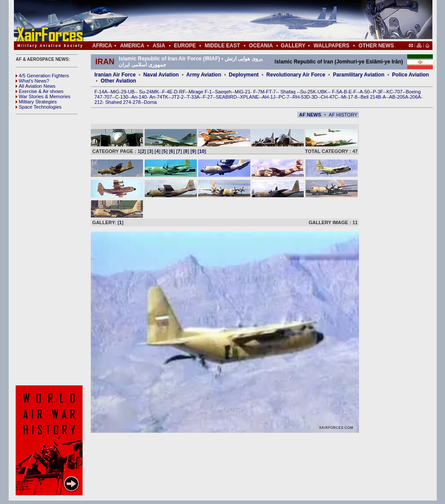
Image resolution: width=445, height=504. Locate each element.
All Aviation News (35, 86)
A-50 (364, 92)
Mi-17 (347, 97)
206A (415, 97)
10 (202, 151)
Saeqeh (223, 92)
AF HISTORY (343, 115)
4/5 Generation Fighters (43, 76)
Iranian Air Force (115, 75)
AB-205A (399, 97)
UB (131, 92)
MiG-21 (242, 92)
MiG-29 (118, 92)
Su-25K (308, 92)
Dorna (150, 102)
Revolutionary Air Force (296, 75)
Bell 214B (371, 97)
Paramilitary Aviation (359, 75)
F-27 (208, 97)
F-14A (101, 92)
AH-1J (269, 97)
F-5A (337, 92)
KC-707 (394, 92)
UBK (323, 92)
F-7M (259, 92)
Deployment (244, 75)
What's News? (32, 81)
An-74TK (159, 97)
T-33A (193, 97)
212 (98, 102)
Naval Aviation (161, 75)
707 (108, 97)
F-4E (167, 92)
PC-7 (284, 97)
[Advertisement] (249, 21)
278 (136, 102)
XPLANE (249, 97)
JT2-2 (178, 97)
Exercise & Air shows (40, 91)
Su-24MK (149, 92)
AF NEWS (310, 115)
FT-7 (271, 92)
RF (182, 92)
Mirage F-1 (200, 92)
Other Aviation (118, 81)
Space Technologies (38, 107)
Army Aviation (204, 75)
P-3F (378, 92)
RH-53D (301, 97)
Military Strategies (36, 102)
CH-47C (329, 97)
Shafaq (289, 92)
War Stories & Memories (43, 96)
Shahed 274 (118, 102)
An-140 (139, 97)
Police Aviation (410, 75)
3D (315, 97)
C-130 (122, 97)
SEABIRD (226, 97)
